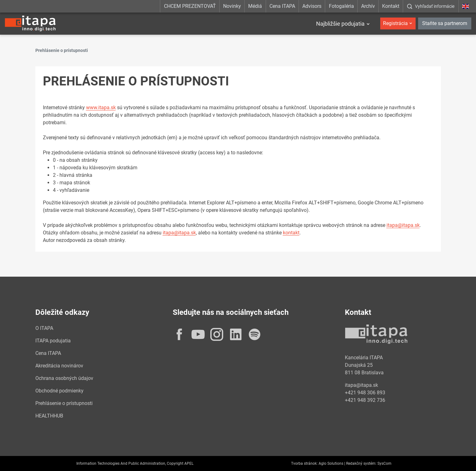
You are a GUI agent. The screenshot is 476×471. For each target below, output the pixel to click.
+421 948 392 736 (365, 400)
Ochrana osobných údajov (64, 378)
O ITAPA (44, 328)
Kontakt (391, 6)
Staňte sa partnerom (445, 23)
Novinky (232, 6)
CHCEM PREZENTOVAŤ (190, 6)
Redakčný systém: (361, 463)
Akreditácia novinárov (59, 366)
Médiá (255, 6)
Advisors (312, 6)
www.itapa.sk (101, 108)
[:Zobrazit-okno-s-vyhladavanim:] (431, 6)
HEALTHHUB (49, 416)
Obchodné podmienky (59, 391)
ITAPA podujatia (53, 341)
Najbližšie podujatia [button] (340, 24)
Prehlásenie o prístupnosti (64, 403)
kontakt (291, 233)
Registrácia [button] (395, 23)
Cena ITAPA (282, 6)
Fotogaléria (341, 6)
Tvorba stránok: (304, 463)
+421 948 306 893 (365, 393)
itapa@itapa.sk (403, 225)
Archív (368, 6)
